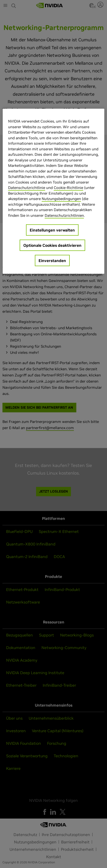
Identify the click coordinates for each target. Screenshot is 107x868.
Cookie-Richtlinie (68, 188)
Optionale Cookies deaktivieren (52, 245)
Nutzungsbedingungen (61, 199)
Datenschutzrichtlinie (27, 188)
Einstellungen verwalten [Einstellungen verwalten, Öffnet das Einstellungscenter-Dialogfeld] (52, 230)
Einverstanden (52, 261)
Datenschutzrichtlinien (64, 215)
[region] (53, 191)
